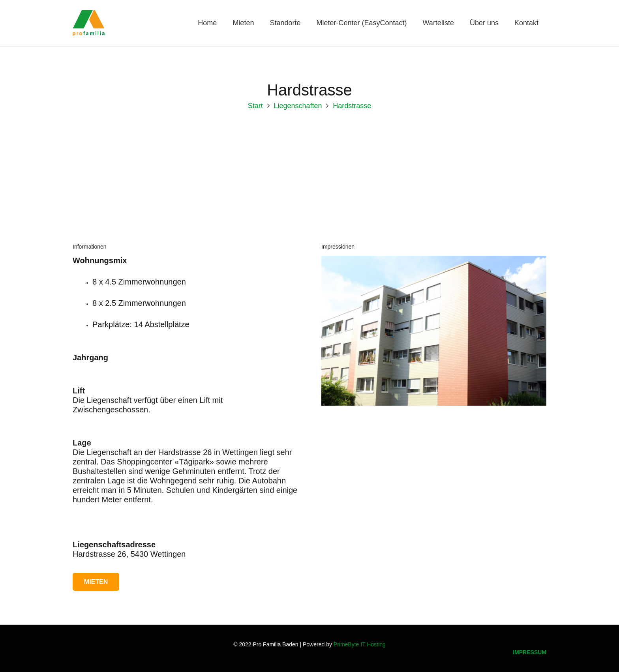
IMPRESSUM (530, 652)
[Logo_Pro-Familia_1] (92, 24)
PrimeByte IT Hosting (360, 644)
